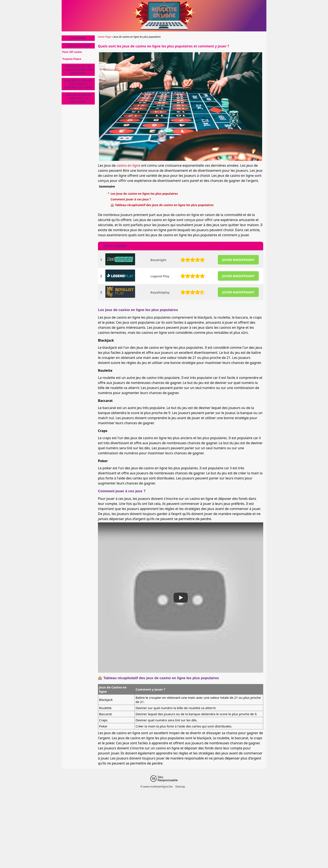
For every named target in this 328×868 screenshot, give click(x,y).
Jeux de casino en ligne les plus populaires (78, 98)
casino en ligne (128, 165)
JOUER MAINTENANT (238, 260)
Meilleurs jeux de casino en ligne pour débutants (78, 70)
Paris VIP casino (72, 52)
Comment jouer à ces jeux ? (131, 199)
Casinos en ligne (78, 46)
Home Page (78, 38)
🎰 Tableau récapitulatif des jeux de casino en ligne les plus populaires (162, 205)
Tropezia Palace (72, 59)
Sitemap (180, 787)
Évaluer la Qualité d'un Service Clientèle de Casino (78, 84)
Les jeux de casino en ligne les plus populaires (144, 194)
